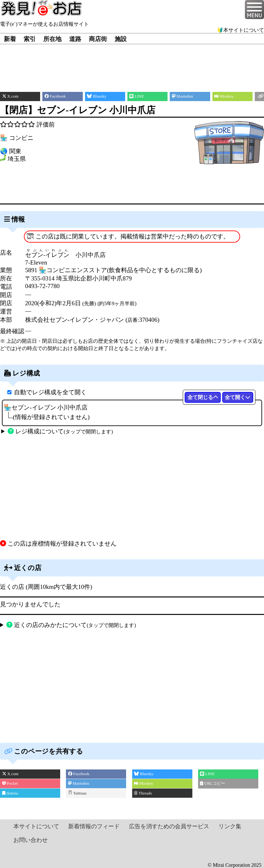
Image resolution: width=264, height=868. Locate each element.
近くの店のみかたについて (71, 625)
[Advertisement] (132, 63)
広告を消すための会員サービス (169, 826)
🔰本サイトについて (240, 30)
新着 (10, 39)
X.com (10, 774)
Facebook (79, 774)
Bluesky (144, 774)
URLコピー (212, 783)
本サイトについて (36, 826)
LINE (207, 774)
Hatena (10, 793)
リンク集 (230, 826)
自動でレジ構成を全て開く (50, 392)
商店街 (98, 39)
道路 (75, 39)
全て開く (238, 397)
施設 (121, 39)
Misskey (144, 783)
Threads (143, 793)
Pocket (10, 783)
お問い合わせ (31, 840)
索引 (30, 39)
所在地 (52, 39)
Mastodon (79, 783)
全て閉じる (203, 397)
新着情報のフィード (94, 826)
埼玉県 (17, 159)
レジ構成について (60, 431)
